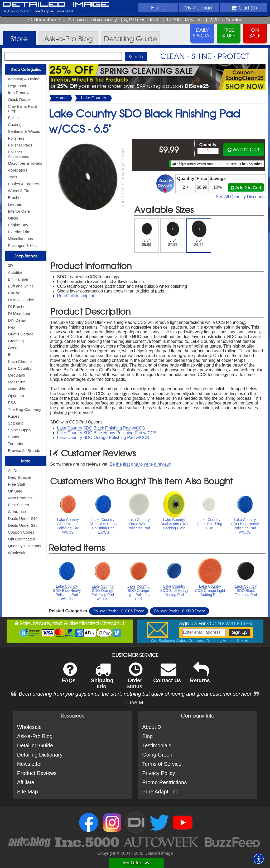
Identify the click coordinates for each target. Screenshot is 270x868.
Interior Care (19, 211)
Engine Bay (18, 225)
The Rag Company (25, 409)
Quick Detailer (20, 99)
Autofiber (16, 272)
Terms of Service (162, 764)
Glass (13, 218)
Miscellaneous (20, 239)
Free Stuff (17, 484)
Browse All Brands (24, 450)
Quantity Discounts (25, 546)
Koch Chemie (20, 361)
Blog (147, 736)
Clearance (17, 512)
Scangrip (16, 423)
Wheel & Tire (19, 191)
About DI (152, 727)
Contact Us (167, 676)
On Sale (15, 491)
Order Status (134, 679)
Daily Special (19, 477)
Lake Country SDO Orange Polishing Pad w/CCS (103, 438)
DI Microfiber (19, 313)
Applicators (18, 170)
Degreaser (17, 86)
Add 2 (246, 187)
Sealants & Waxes (24, 131)
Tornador (16, 444)
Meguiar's (16, 375)
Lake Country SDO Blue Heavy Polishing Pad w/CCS (107, 433)
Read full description (76, 296)
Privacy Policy (158, 773)
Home (158, 7)
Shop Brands (26, 256)
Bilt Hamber (18, 279)
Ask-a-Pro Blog (35, 736)
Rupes (14, 416)
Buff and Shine (21, 286)
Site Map (28, 792)
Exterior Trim (19, 232)
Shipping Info (102, 679)
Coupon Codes (21, 532)
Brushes (15, 198)
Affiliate (26, 782)
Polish (13, 118)
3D (10, 265)
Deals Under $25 (23, 525)
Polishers (16, 138)
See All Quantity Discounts (241, 197)
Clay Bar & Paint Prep (22, 109)
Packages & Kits (22, 245)
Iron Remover (20, 93)
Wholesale (17, 553)
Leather (15, 204)
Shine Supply (20, 430)
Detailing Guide (35, 745)
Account (199, 7)
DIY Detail (17, 320)
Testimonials (157, 745)
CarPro (14, 293)
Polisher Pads (20, 145)
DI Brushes (18, 307)
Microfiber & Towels (25, 163)
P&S (12, 403)
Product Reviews (37, 773)
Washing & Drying (24, 79)
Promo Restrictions (164, 782)
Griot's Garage (21, 334)
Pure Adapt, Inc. (161, 792)
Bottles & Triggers (23, 184)
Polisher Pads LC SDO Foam (180, 611)
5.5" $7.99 (173, 233)
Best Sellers (18, 505)
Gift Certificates (21, 539)
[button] (259, 859)
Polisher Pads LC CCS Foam (119, 611)
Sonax (14, 437)
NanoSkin (16, 389)
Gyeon (14, 348)
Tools (13, 177)
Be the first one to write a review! (140, 464)
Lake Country (20, 368)
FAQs (69, 676)
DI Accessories (21, 300)
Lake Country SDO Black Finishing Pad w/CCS (101, 428)
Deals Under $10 (23, 518)
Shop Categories (26, 69)
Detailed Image (56, 5)
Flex (12, 327)
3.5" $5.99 (147, 233)
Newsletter (30, 764)
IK (10, 355)
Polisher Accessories (19, 154)
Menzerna (17, 382)
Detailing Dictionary (40, 755)
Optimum (16, 396)
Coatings (16, 125)
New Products (20, 498)
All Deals (16, 470)
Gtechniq (16, 341)
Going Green (157, 755)
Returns (200, 676)
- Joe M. (135, 703)
